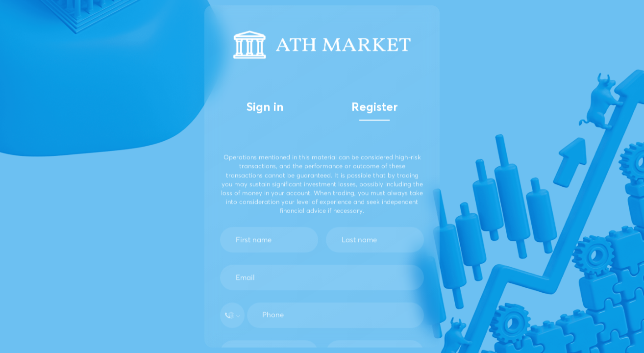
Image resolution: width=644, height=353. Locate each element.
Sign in (265, 108)
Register (375, 108)
